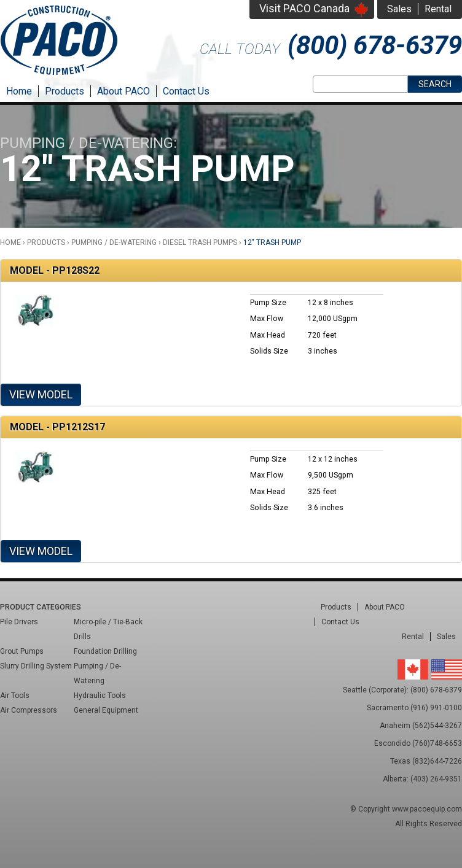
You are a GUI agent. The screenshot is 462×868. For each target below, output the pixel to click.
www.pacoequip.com (427, 809)
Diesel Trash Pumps (200, 242)
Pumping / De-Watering (114, 242)
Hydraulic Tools (100, 696)
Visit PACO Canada (304, 8)
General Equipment (106, 710)
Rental (438, 9)
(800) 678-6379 (375, 45)
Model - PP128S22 (55, 270)
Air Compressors (29, 710)
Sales (399, 9)
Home (19, 91)
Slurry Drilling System (36, 666)
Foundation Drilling (105, 651)
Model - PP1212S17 (57, 427)
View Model (41, 394)
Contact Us (186, 91)
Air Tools (15, 696)
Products (65, 91)
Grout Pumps (22, 651)
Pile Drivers (19, 622)
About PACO (123, 91)
